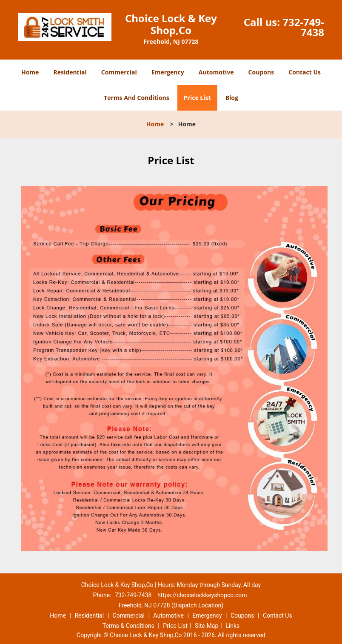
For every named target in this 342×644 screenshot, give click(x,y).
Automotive (216, 72)
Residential (70, 72)
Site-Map (207, 626)
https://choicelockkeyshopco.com (202, 595)
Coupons (261, 72)
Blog (232, 98)
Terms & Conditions (128, 626)
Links (232, 626)
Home (30, 72)
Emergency (168, 72)
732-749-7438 (303, 27)
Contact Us (305, 72)
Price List (197, 98)
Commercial (119, 72)
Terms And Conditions (137, 98)
